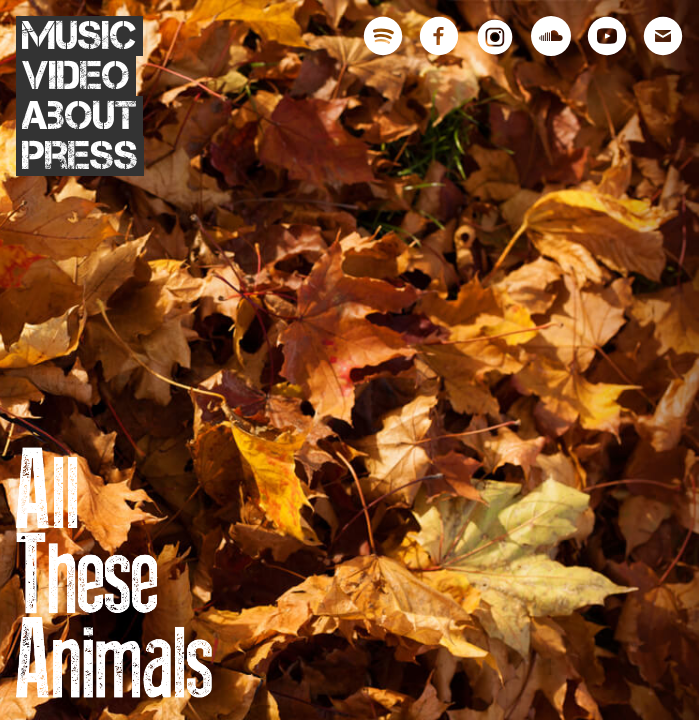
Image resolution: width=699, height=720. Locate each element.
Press (80, 156)
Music (79, 36)
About (79, 116)
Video (76, 76)
